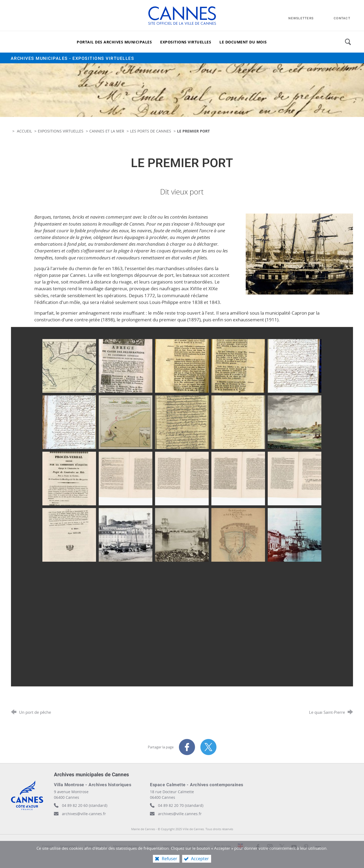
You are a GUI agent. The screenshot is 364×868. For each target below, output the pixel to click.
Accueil (25, 131)
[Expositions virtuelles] (186, 42)
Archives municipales (73, 58)
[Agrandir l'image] (299, 254)
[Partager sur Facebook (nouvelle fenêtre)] (187, 747)
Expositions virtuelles (61, 131)
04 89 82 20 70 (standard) (181, 805)
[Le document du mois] (243, 42)
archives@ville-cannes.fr (84, 814)
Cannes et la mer (107, 131)
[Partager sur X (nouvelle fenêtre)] (208, 747)
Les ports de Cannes (151, 131)
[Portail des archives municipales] (114, 42)
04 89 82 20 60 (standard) (85, 805)
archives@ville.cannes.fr (180, 814)
